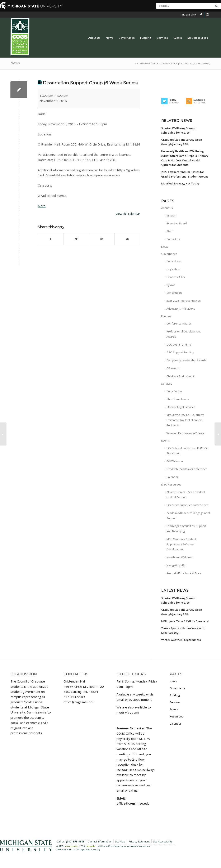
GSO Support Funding (180, 352)
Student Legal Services (181, 407)
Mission (171, 215)
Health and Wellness (180, 557)
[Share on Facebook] (51, 239)
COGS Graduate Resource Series (187, 505)
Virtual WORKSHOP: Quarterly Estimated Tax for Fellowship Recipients (185, 420)
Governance (169, 254)
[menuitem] (94, 38)
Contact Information (100, 842)
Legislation (173, 269)
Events (166, 440)
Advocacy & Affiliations (181, 309)
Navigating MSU (176, 565)
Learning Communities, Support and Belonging (186, 529)
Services (167, 384)
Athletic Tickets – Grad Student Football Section (186, 495)
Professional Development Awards (184, 334)
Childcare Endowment (180, 376)
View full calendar (128, 214)
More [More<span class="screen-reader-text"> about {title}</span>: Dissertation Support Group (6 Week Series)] (42, 206)
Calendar (172, 477)
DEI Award (173, 368)
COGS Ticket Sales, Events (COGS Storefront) (187, 451)
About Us (167, 208)
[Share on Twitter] (76, 239)
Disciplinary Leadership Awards (186, 360)
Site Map (120, 842)
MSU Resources (171, 484)
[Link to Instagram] (207, 15)
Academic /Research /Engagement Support (188, 516)
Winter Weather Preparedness (181, 640)
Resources (176, 716)
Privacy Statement (139, 842)
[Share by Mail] (127, 239)
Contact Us (173, 239)
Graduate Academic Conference (187, 469)
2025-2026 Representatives (184, 301)
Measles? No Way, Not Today (180, 183)
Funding (166, 316)
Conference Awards (179, 323)
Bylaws (171, 285)
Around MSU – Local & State (184, 573)
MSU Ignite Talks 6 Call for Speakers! (185, 621)
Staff (170, 231)
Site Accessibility (163, 842)
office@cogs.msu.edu (79, 702)
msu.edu (91, 846)
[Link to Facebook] (201, 15)
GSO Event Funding (179, 345)
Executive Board (177, 223)
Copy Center (174, 391)
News (15, 63)
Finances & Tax (176, 277)
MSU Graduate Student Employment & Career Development (181, 544)
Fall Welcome (175, 461)
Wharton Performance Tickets (185, 433)
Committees (174, 261)
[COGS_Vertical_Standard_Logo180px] (20, 38)
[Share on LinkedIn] (102, 239)
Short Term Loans (178, 399)
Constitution (174, 293)
